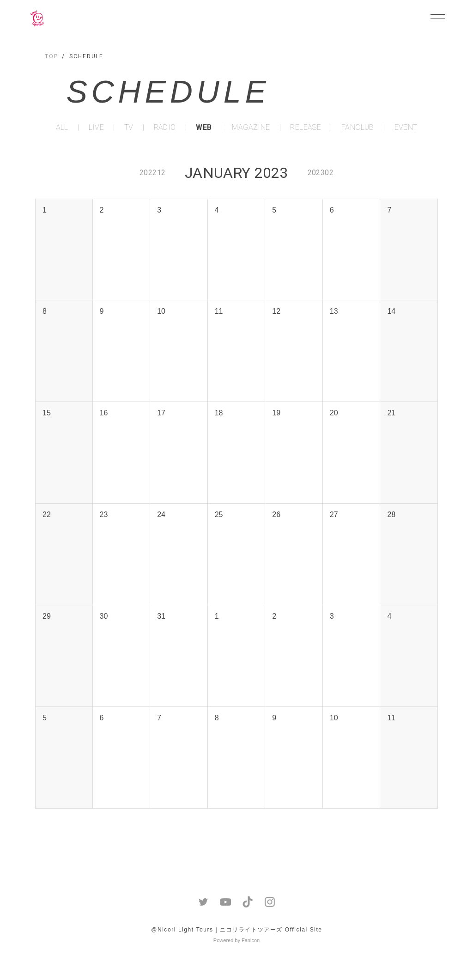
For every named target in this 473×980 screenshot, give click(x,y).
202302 (321, 173)
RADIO (165, 128)
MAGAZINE (251, 128)
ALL (62, 128)
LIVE (97, 128)
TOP (52, 56)
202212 (152, 173)
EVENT (406, 128)
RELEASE (306, 128)
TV (129, 128)
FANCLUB (358, 128)
